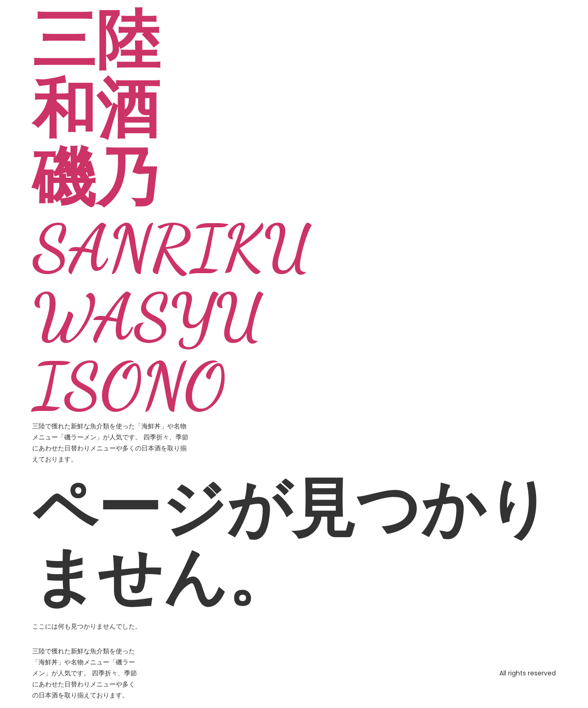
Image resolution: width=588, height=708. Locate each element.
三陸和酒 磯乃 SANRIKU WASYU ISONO (172, 214)
